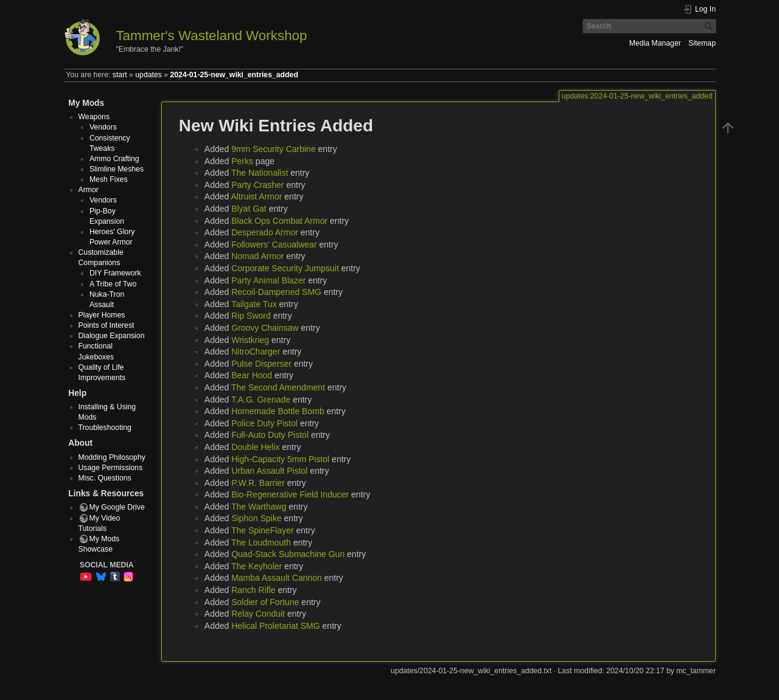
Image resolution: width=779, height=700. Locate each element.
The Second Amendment (278, 387)
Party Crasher (257, 185)
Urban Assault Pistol (269, 471)
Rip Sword (251, 316)
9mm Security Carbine (274, 149)
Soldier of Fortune (265, 602)
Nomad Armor (257, 256)
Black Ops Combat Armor (279, 221)
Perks (242, 161)
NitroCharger (256, 352)
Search (710, 26)
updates (148, 75)
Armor (89, 190)
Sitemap (702, 43)
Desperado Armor (265, 232)
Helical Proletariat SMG (276, 626)
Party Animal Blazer (268, 280)
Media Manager (655, 43)
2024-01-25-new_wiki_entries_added (234, 75)
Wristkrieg (250, 340)
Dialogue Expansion (112, 336)
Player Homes (102, 315)
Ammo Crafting (114, 159)
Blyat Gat (249, 209)
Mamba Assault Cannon (277, 578)
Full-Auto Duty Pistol (270, 435)
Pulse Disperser (261, 364)
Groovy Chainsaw (265, 328)
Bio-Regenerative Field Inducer (290, 494)
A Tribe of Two (113, 284)
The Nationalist (260, 173)
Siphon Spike (257, 518)
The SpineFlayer (263, 530)
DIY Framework (115, 273)
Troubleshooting (105, 428)
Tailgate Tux (254, 304)
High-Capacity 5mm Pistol (280, 459)
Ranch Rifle (253, 590)
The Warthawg (259, 507)
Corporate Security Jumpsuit (285, 268)
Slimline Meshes (117, 169)
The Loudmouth (261, 542)
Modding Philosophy (112, 457)
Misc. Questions (105, 478)
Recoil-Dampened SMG (276, 292)
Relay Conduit (258, 614)
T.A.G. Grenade (261, 400)
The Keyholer (257, 566)
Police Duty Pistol (264, 423)
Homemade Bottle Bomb (278, 411)
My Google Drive (117, 507)
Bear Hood (252, 375)
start (120, 75)
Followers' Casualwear (274, 244)
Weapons (94, 117)
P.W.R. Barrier (258, 483)
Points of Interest (107, 325)
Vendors (103, 127)
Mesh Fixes (109, 179)
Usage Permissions (111, 468)
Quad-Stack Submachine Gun (288, 554)
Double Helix (255, 447)
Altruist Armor (256, 196)
